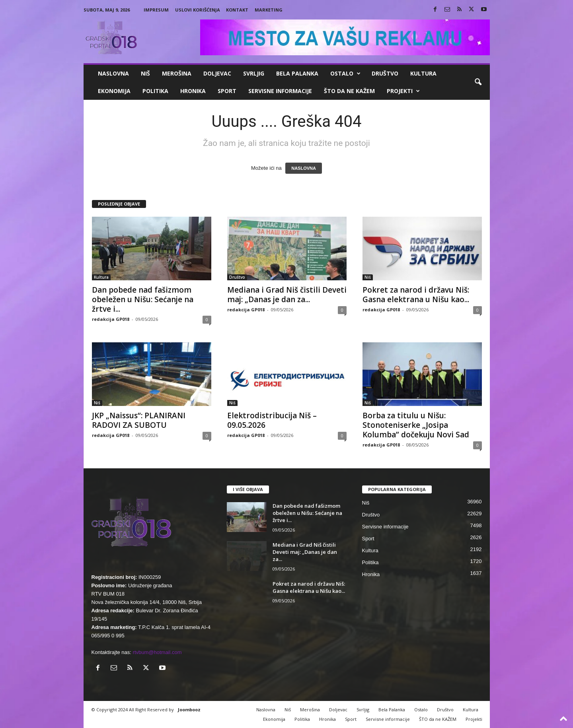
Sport (227, 91)
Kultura (423, 73)
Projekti (403, 91)
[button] (478, 82)
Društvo (385, 73)
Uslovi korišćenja (198, 10)
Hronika (193, 91)
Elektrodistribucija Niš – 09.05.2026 (272, 420)
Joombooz (189, 710)
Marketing (269, 10)
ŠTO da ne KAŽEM (349, 91)
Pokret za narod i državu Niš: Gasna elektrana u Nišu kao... (416, 295)
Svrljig (254, 73)
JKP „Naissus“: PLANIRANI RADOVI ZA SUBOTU (139, 420)
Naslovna (113, 73)
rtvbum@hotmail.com (157, 652)
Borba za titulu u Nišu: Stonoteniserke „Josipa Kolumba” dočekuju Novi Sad (416, 425)
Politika (155, 91)
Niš (145, 73)
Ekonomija (114, 91)
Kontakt (237, 10)
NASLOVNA (304, 168)
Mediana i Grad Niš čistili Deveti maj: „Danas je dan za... (287, 295)
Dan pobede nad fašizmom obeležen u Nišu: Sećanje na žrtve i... (143, 299)
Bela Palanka (297, 73)
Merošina (177, 73)
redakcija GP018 (111, 319)
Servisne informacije (280, 91)
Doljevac (217, 73)
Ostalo (345, 74)
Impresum (156, 10)
